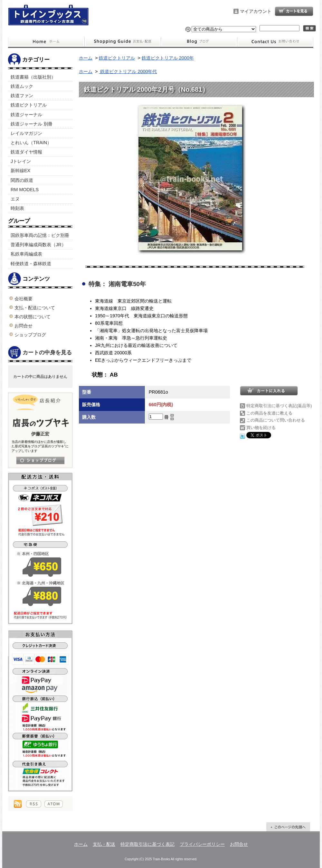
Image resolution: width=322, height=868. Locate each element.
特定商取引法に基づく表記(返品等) (279, 406)
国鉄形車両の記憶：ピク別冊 (40, 235)
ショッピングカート (294, 11)
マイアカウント (256, 11)
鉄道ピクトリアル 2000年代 (128, 71)
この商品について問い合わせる (276, 420)
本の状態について (33, 317)
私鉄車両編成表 (26, 254)
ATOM (54, 804)
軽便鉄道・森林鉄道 (31, 264)
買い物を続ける (261, 428)
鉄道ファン (22, 96)
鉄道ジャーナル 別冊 (32, 124)
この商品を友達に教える (269, 413)
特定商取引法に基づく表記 (147, 844)
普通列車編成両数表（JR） (38, 245)
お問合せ (275, 42)
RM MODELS (25, 190)
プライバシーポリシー (202, 844)
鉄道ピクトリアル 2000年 (168, 58)
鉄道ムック (22, 86)
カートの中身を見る (40, 353)
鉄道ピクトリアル (29, 105)
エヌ (15, 199)
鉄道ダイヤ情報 (26, 152)
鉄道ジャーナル (26, 115)
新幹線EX (20, 171)
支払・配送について (123, 42)
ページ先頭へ (288, 827)
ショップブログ (199, 42)
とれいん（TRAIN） (31, 143)
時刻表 (17, 208)
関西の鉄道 (22, 180)
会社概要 (24, 299)
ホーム (46, 42)
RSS (34, 804)
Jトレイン (21, 161)
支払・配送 (104, 844)
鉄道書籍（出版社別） (33, 77)
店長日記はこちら (40, 460)
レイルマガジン (26, 133)
